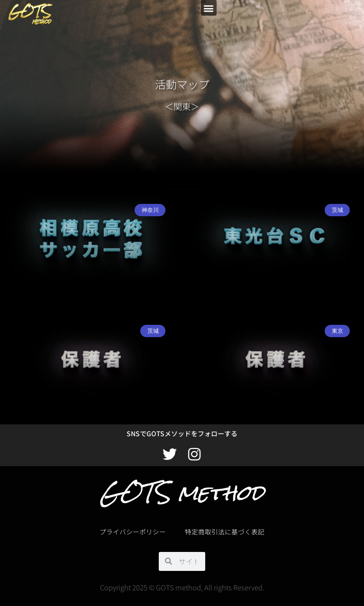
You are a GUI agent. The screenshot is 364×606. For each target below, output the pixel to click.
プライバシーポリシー (133, 532)
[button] (209, 8)
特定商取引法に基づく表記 (225, 532)
